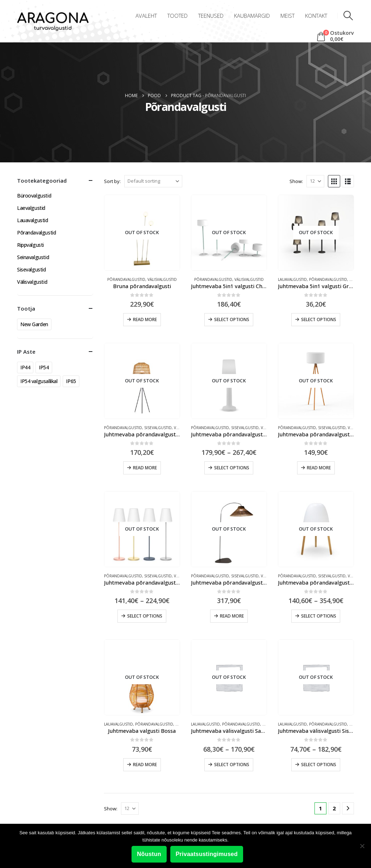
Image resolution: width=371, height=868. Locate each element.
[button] (348, 16)
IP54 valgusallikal (39, 381)
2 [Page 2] (334, 808)
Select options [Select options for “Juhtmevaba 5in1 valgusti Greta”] (319, 319)
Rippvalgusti (30, 245)
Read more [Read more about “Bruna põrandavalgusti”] (145, 319)
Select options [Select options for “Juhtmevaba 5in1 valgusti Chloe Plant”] (232, 319)
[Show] (315, 181)
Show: (296, 181)
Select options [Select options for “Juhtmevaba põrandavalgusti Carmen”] (232, 468)
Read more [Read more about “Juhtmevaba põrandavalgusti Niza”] (232, 616)
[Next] (348, 808)
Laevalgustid (31, 208)
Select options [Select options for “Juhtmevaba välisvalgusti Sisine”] (319, 765)
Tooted (178, 16)
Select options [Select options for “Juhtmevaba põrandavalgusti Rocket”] (319, 616)
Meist (287, 16)
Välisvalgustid (162, 279)
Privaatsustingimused (207, 854)
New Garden (34, 324)
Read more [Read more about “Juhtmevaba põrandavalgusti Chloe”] (319, 468)
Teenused (211, 16)
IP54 (44, 367)
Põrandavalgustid (126, 279)
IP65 (71, 381)
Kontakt (316, 16)
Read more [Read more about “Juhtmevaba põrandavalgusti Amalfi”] (145, 468)
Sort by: (112, 181)
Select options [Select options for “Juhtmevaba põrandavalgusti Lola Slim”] (145, 616)
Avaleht (146, 16)
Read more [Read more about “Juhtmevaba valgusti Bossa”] (145, 765)
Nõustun (149, 854)
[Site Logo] (53, 22)
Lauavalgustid (292, 279)
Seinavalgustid (33, 257)
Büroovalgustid (34, 196)
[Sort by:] (153, 181)
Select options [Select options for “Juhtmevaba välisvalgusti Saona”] (232, 765)
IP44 (25, 367)
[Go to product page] (142, 233)
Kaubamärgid (252, 16)
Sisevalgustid (158, 428)
